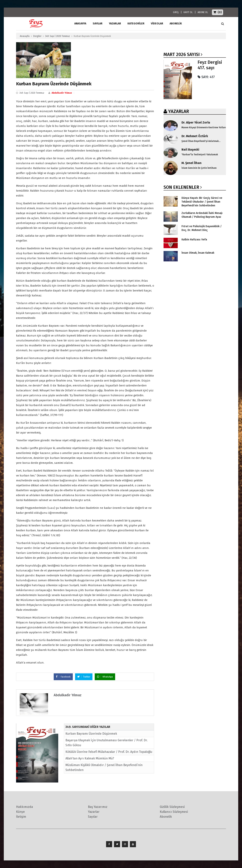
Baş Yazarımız (98, 807)
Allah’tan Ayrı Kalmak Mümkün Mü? (90, 758)
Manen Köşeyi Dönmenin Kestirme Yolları (204, 127)
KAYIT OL (188, 12)
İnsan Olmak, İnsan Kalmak (198, 253)
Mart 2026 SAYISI (182, 54)
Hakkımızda (24, 807)
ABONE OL (203, 12)
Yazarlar (115, 24)
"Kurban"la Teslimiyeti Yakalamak (200, 155)
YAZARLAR (179, 111)
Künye (20, 812)
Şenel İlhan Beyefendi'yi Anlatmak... (201, 141)
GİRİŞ (176, 12)
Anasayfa (25, 36)
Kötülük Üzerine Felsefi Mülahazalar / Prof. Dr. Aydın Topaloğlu (109, 752)
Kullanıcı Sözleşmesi (174, 812)
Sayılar (98, 24)
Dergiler (37, 36)
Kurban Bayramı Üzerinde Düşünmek (91, 734)
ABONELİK (176, 24)
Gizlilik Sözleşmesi (172, 807)
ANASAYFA (80, 24)
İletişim (21, 817)
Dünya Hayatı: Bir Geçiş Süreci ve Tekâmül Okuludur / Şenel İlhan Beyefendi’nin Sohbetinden (202, 202)
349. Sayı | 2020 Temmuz (58, 36)
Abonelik (166, 817)
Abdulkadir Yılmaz (62, 93)
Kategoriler (136, 24)
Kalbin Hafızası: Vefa (194, 240)
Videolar (157, 24)
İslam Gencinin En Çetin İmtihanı (199, 168)
